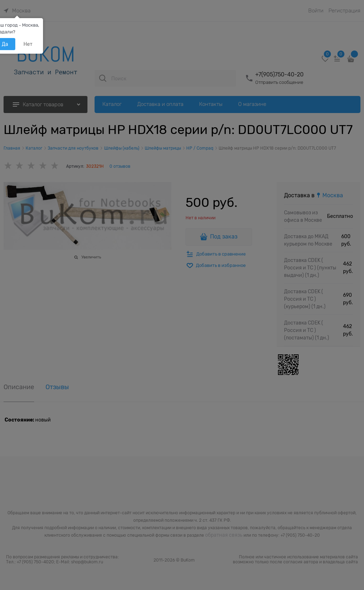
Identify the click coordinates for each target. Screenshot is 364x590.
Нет (28, 44)
